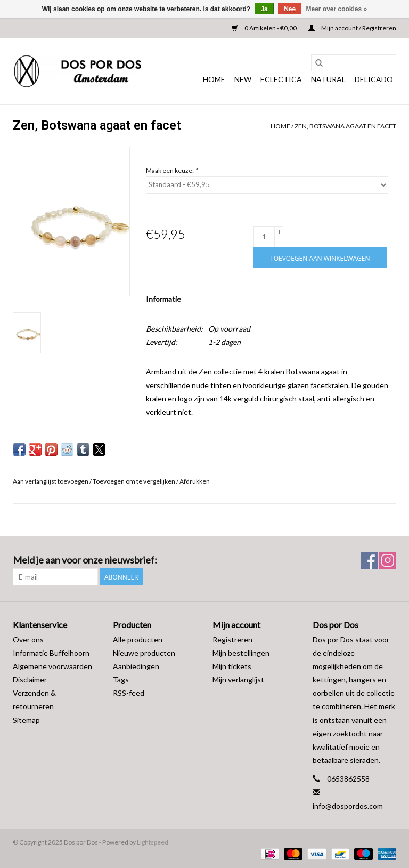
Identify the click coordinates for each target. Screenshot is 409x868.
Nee (290, 9)
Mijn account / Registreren (352, 28)
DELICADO (374, 79)
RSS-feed (129, 693)
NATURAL (328, 79)
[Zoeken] (354, 63)
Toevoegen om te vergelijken (134, 481)
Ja (264, 9)
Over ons (28, 640)
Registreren (232, 640)
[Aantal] (264, 237)
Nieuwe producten (144, 653)
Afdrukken (195, 481)
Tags (121, 680)
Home (214, 79)
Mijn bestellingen (241, 653)
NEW (243, 79)
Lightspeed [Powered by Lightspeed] (153, 842)
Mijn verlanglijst (238, 680)
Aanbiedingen (136, 666)
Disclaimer (30, 680)
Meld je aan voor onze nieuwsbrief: (85, 560)
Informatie (163, 299)
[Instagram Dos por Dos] (388, 560)
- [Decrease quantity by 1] (279, 241)
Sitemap (26, 720)
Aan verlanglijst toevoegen (51, 481)
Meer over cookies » (337, 9)
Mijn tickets (232, 666)
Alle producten (138, 640)
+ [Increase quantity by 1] (279, 232)
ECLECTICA (281, 79)
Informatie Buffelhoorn (51, 653)
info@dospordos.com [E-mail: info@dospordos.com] (348, 806)
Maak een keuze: (172, 170)
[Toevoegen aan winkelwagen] (320, 258)
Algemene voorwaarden (52, 666)
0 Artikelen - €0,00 (265, 28)
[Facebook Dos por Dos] (369, 560)
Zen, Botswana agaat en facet (345, 126)
